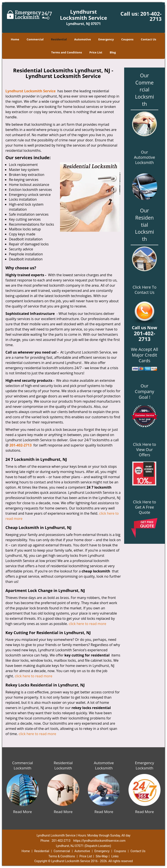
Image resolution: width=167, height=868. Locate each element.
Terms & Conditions (62, 856)
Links (115, 856)
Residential (59, 39)
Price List (96, 52)
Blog (113, 52)
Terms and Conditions (66, 52)
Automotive (83, 39)
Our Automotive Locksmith (144, 157)
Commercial (35, 39)
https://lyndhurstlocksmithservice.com (99, 841)
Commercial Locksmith (23, 765)
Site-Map (102, 856)
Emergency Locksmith (145, 765)
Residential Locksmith (63, 765)
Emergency (106, 39)
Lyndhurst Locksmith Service (31, 91)
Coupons (127, 39)
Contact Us (149, 39)
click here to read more (87, 624)
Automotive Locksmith (104, 765)
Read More (22, 812)
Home (15, 39)
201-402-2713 (151, 16)
